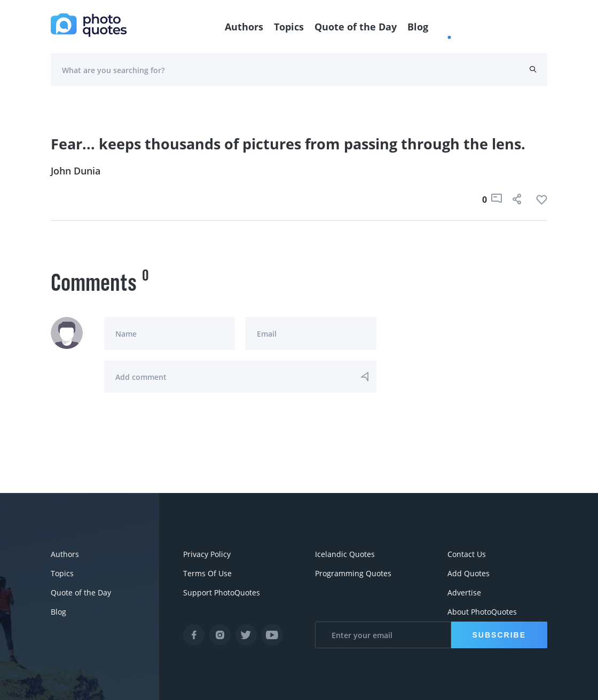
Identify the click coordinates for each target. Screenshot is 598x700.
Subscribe (499, 635)
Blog (418, 27)
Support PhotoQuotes (222, 592)
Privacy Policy (207, 554)
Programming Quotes (353, 573)
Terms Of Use (207, 573)
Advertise (464, 592)
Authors (244, 27)
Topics (289, 27)
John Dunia (76, 171)
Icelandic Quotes (345, 554)
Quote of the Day (356, 27)
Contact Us (467, 554)
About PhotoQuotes (482, 612)
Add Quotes (469, 573)
